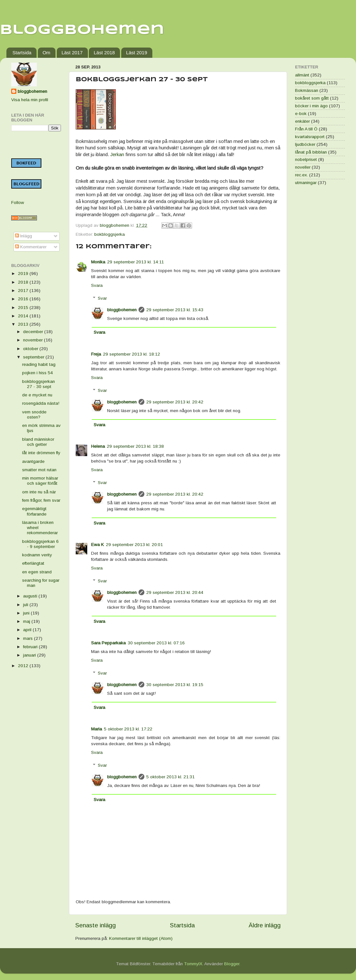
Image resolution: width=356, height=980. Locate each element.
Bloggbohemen (82, 30)
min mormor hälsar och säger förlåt (40, 481)
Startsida (22, 53)
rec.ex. (301, 175)
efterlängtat (33, 563)
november (34, 340)
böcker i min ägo (311, 106)
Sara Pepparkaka (108, 643)
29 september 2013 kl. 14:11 (136, 262)
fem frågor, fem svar (41, 500)
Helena (98, 446)
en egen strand (37, 572)
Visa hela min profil (30, 100)
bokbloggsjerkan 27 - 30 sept (38, 384)
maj (27, 621)
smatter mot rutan (39, 470)
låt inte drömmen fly (41, 453)
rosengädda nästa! (41, 403)
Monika (98, 262)
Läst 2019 (137, 53)
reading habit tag (39, 364)
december (34, 332)
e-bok (301, 114)
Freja (96, 354)
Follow (18, 203)
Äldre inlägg (265, 925)
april (28, 630)
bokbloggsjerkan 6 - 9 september (40, 544)
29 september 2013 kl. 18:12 (131, 354)
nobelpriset (306, 159)
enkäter (302, 121)
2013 (24, 324)
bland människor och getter (38, 442)
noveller (303, 167)
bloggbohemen (122, 310)
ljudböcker (305, 144)
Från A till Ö (306, 129)
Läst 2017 (72, 53)
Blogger (232, 964)
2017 (24, 291)
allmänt (302, 75)
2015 (24, 308)
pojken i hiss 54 (38, 373)
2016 (24, 299)
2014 (24, 316)
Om (47, 53)
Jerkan (117, 155)
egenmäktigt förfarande (34, 511)
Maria (97, 729)
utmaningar (306, 183)
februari (31, 647)
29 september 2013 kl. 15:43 (175, 310)
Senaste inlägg (96, 925)
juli (26, 605)
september (34, 357)
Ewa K (97, 545)
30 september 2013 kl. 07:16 (156, 643)
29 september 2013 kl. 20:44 (175, 592)
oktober (31, 349)
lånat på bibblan (311, 152)
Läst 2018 (104, 53)
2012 (24, 666)
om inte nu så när (39, 492)
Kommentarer (31, 247)
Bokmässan (307, 90)
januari (30, 655)
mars (29, 638)
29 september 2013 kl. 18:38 (135, 446)
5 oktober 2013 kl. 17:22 (128, 729)
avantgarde (33, 461)
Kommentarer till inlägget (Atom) (141, 938)
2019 (24, 274)
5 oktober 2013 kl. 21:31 (170, 777)
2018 (24, 282)
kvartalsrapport (310, 137)
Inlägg (24, 236)
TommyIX (193, 964)
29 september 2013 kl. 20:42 (175, 402)
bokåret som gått (312, 98)
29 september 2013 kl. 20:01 (134, 545)
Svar (102, 298)
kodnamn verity (37, 555)
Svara (97, 285)
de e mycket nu (37, 395)
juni (27, 613)
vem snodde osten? (34, 415)
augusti (31, 596)
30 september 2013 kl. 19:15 (175, 685)
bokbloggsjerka (110, 234)
